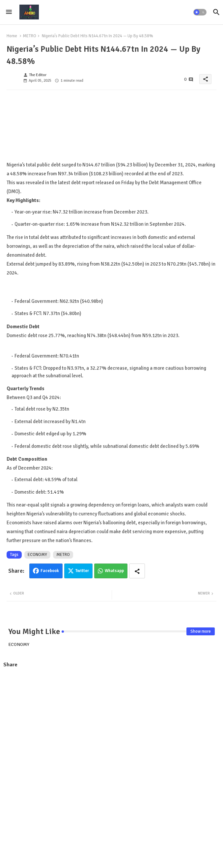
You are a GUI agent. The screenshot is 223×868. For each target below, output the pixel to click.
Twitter (82, 571)
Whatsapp (114, 571)
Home (12, 36)
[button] (200, 12)
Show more (201, 631)
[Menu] (9, 12)
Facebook (50, 571)
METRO (29, 36)
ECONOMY (37, 555)
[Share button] (137, 571)
